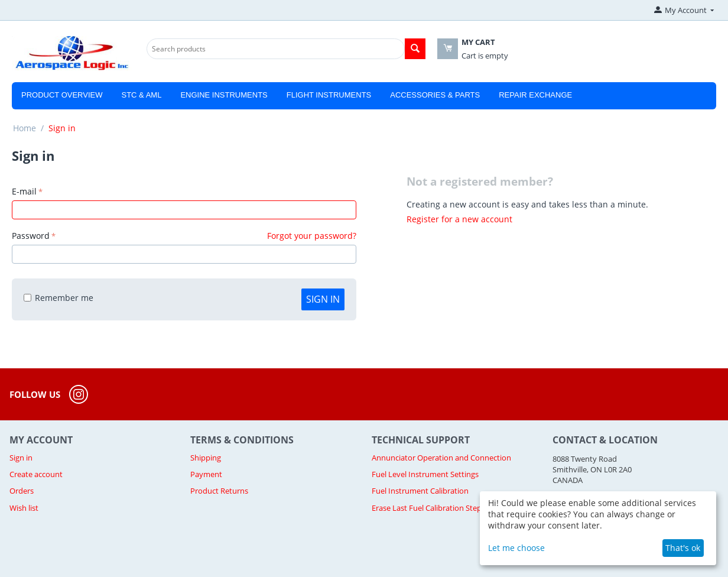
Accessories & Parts (435, 95)
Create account (36, 474)
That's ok (683, 548)
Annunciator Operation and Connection (441, 458)
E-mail (24, 191)
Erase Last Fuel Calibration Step (427, 508)
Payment (206, 474)
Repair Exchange (535, 95)
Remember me (58, 298)
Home (25, 128)
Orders (22, 491)
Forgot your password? (312, 236)
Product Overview (62, 95)
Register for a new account (459, 219)
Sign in (323, 299)
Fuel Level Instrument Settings (425, 474)
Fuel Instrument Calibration (420, 491)
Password (31, 236)
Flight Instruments (329, 95)
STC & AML (141, 95)
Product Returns (219, 491)
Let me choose (516, 548)
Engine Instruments (224, 95)
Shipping (206, 458)
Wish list (24, 508)
